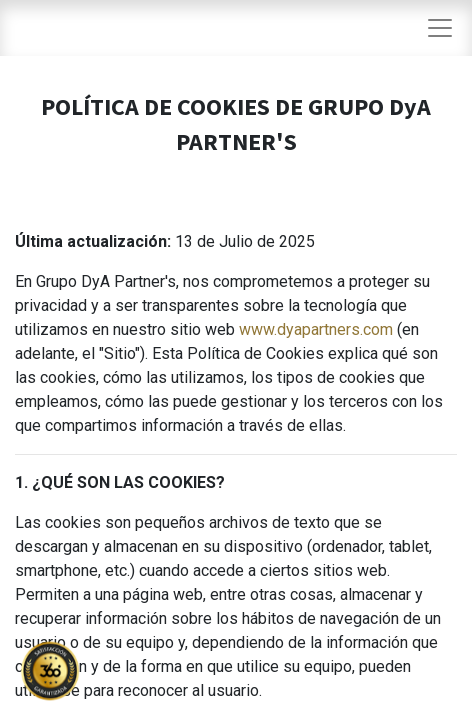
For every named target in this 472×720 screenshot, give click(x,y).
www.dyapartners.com (316, 329)
